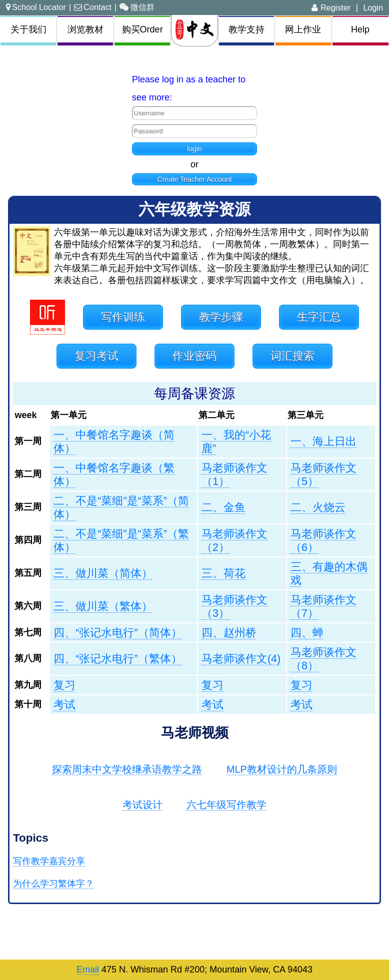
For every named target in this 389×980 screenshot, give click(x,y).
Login (373, 7)
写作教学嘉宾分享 (49, 861)
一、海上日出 (323, 441)
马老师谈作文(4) (241, 659)
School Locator (36, 7)
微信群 (137, 7)
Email (88, 970)
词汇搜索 (292, 356)
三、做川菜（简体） (103, 573)
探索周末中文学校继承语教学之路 (127, 769)
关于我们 (28, 29)
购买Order (142, 29)
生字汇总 (319, 317)
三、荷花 (223, 573)
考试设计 (142, 805)
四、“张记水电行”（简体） (117, 633)
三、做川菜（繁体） (103, 606)
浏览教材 (85, 29)
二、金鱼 (223, 507)
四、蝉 (307, 633)
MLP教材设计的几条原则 (282, 769)
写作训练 (123, 317)
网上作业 (303, 29)
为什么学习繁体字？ (53, 884)
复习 (64, 685)
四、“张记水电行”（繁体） (117, 659)
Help (360, 29)
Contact (93, 7)
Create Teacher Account (194, 179)
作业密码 (194, 356)
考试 (64, 705)
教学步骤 (221, 317)
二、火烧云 (318, 507)
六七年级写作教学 (226, 805)
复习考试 (96, 356)
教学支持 (246, 29)
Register (331, 7)
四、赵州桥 (229, 633)
